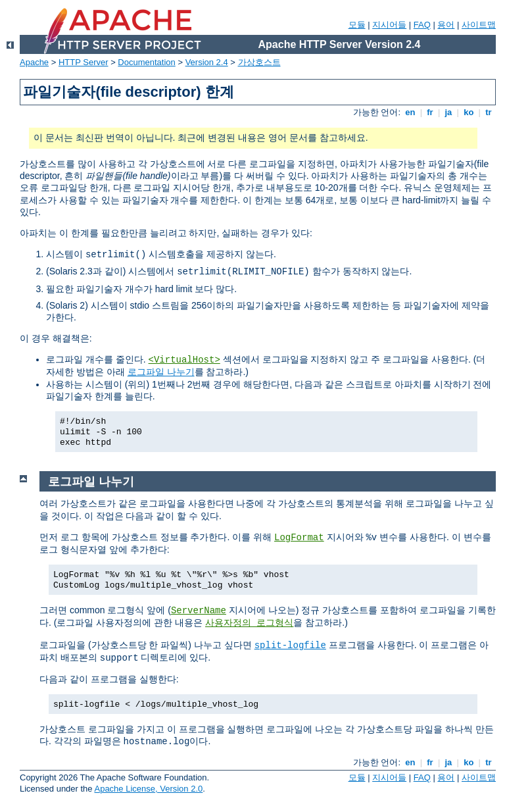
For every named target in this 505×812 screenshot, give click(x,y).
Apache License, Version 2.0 (148, 789)
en (410, 112)
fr (430, 112)
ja (448, 112)
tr (489, 112)
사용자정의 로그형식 (249, 623)
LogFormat (299, 538)
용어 (446, 25)
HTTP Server (84, 62)
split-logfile (290, 646)
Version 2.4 (207, 62)
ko (469, 112)
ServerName (199, 611)
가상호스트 (259, 62)
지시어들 (389, 25)
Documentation (146, 62)
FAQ (422, 25)
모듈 (357, 25)
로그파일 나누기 (161, 372)
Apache (34, 62)
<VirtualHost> (184, 360)
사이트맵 (479, 25)
